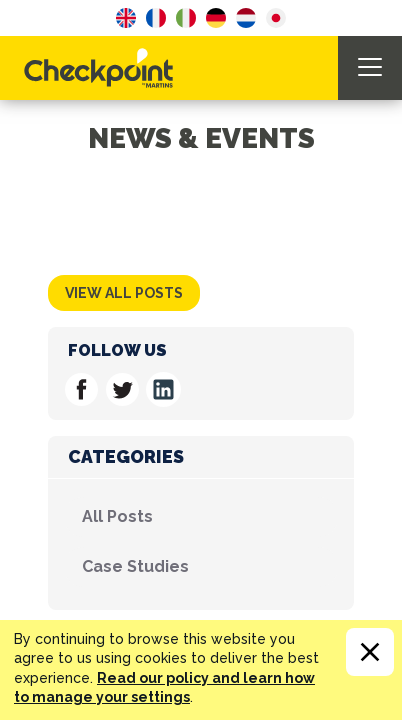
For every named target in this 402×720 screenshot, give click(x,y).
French (156, 18)
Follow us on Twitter (122, 389)
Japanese (276, 18)
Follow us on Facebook (81, 389)
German (216, 18)
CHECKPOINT (104, 68)
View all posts (124, 293)
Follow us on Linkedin (163, 389)
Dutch (246, 18)
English (126, 18)
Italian (186, 18)
